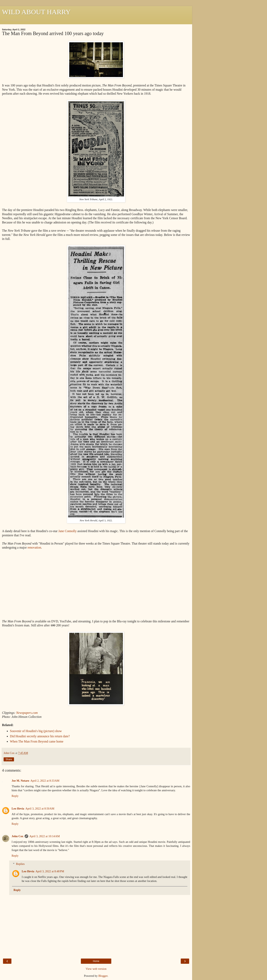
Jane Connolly (68, 531)
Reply (15, 796)
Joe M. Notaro (20, 781)
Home (96, 961)
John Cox (18, 836)
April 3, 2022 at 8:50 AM (40, 809)
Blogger (103, 976)
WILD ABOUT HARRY (36, 12)
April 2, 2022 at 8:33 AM (45, 781)
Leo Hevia (18, 809)
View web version (96, 969)
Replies (20, 864)
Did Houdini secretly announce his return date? (40, 736)
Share (9, 759)
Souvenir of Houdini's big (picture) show (36, 731)
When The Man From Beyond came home (37, 741)
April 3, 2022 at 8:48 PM (50, 871)
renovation (34, 547)
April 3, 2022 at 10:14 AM (45, 836)
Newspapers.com (27, 713)
